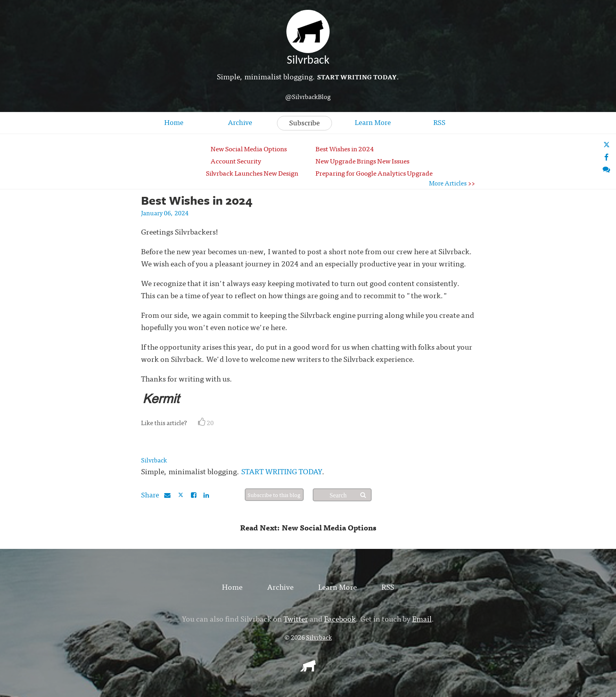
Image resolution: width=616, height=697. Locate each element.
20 (206, 422)
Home (174, 122)
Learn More (373, 122)
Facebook (340, 618)
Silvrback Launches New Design (252, 173)
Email (422, 618)
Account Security (236, 160)
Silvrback (154, 460)
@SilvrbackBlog (308, 96)
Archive (240, 122)
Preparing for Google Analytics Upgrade (374, 173)
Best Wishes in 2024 (345, 148)
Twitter (296, 618)
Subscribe (304, 122)
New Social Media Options (249, 148)
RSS (439, 122)
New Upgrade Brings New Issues (362, 160)
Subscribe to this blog (274, 495)
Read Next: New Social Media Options (308, 527)
